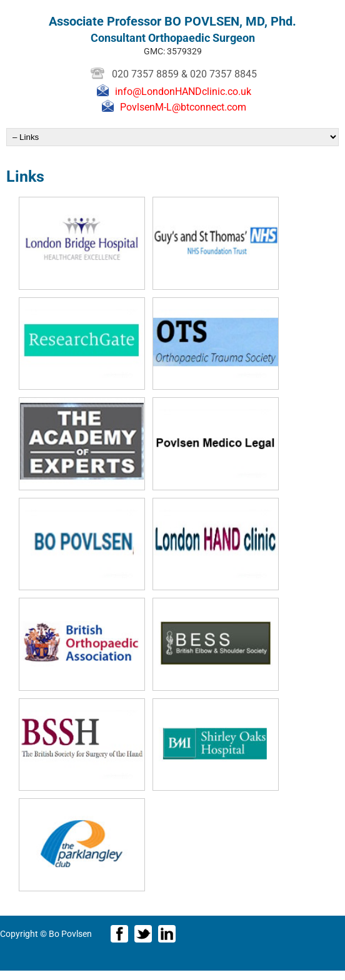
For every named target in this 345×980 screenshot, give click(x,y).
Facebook (119, 934)
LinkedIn (167, 934)
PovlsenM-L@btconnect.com (183, 107)
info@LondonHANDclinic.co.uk (183, 92)
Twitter (143, 934)
